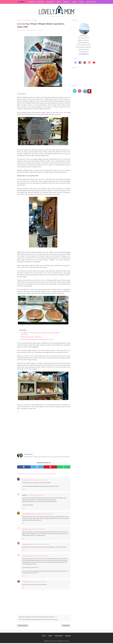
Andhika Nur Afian (27, 545)
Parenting (66, 2)
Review (81, 2)
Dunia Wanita (50, 2)
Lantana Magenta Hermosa (29, 515)
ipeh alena (25, 530)
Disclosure (40, 2)
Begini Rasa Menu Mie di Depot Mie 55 (31, 338)
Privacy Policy (59, 637)
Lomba (59, 2)
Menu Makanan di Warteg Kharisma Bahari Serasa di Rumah (37, 340)
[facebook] (24, 468)
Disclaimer (68, 637)
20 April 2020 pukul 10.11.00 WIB (38, 481)
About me (31, 2)
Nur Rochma (23, 31)
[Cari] (95, 2)
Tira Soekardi (26, 583)
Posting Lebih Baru (23, 626)
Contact (50, 637)
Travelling (89, 2)
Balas (24, 490)
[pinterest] (50, 468)
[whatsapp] (64, 468)
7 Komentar (40, 31)
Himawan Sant (26, 481)
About (43, 637)
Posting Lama (66, 626)
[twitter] (37, 468)
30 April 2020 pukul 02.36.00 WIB (38, 583)
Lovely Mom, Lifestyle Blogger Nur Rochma (60, 642)
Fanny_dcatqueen (27, 557)
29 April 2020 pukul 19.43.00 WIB (40, 557)
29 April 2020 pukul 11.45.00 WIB (40, 545)
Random (74, 2)
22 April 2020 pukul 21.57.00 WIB (35, 496)
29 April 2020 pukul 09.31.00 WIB (36, 530)
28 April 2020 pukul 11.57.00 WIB (45, 515)
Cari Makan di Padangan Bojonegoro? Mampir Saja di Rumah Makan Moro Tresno (40, 334)
